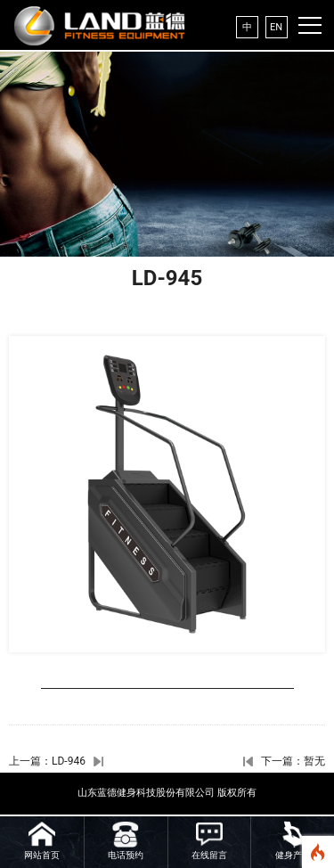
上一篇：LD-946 (47, 761)
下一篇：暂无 (293, 761)
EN (276, 27)
